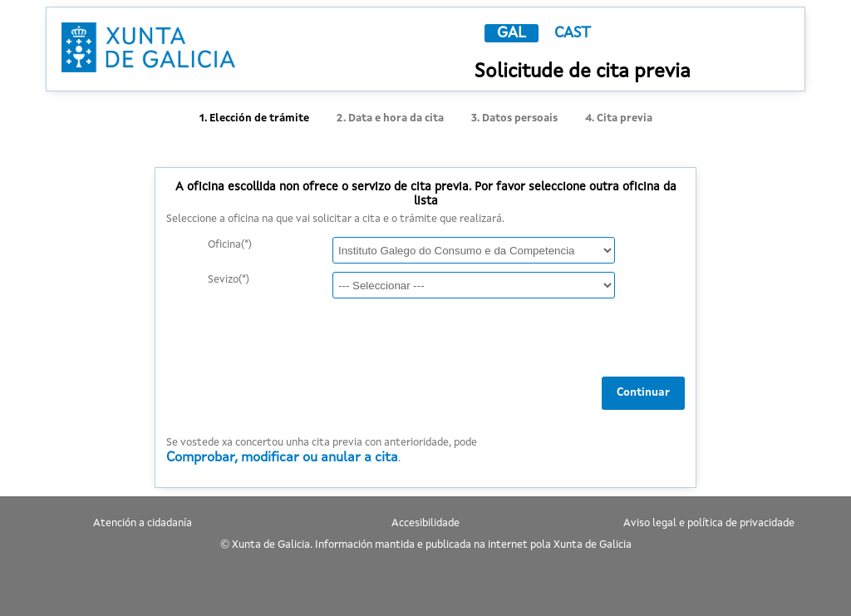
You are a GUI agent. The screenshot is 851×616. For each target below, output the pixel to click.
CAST (573, 33)
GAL (512, 33)
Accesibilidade (425, 523)
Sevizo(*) (229, 280)
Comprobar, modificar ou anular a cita (282, 458)
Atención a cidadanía (143, 523)
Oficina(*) (230, 245)
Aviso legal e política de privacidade (709, 523)
